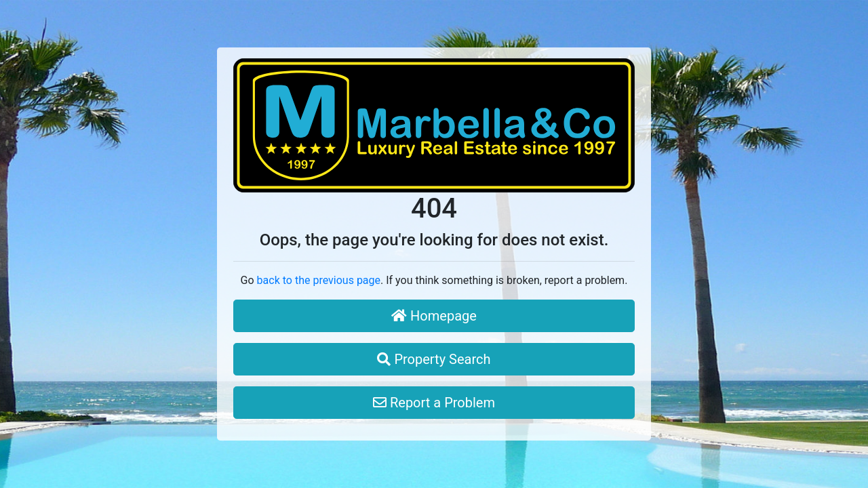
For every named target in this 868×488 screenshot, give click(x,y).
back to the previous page (319, 280)
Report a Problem (434, 403)
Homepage (434, 316)
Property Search (434, 359)
